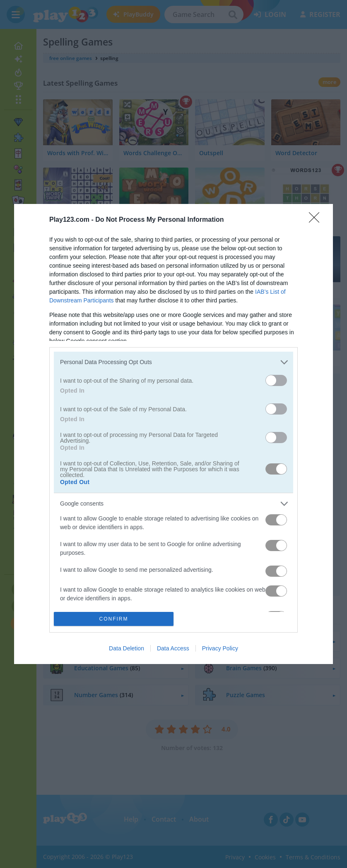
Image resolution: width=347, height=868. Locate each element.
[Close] (317, 220)
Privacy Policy (220, 648)
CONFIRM (114, 619)
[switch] (276, 380)
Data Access (173, 648)
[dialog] (173, 434)
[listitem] (173, 362)
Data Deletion (127, 648)
